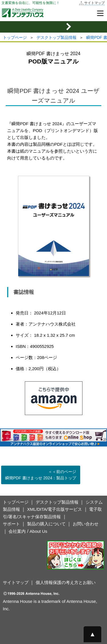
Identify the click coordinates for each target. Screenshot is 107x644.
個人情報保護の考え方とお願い (66, 582)
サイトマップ (94, 3)
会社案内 (17, 531)
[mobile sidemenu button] (53, 27)
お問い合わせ (86, 524)
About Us (39, 531)
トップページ (15, 37)
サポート (11, 524)
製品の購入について (46, 524)
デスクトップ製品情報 (56, 37)
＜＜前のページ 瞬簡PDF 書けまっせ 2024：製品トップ (41, 475)
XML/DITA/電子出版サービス (54, 509)
